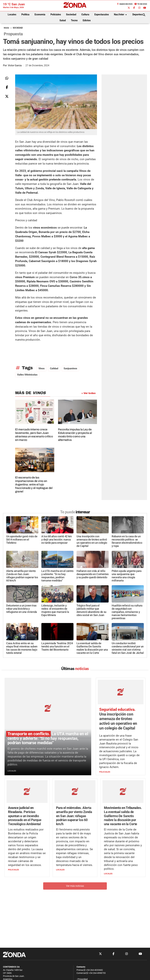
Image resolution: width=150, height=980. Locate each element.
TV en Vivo (141, 4)
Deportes (137, 14)
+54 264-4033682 (93, 970)
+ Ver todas (88, 393)
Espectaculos (102, 14)
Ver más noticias (75, 886)
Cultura (85, 14)
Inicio (6, 28)
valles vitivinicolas (27, 375)
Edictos (87, 20)
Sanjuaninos (70, 368)
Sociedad (71, 14)
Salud (63, 20)
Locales (12, 14)
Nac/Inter (121, 15)
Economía (40, 14)
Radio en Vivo (125, 4)
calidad (54, 368)
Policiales (56, 14)
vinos (42, 368)
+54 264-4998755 (96, 973)
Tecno (74, 20)
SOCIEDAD (18, 28)
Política (25, 14)
